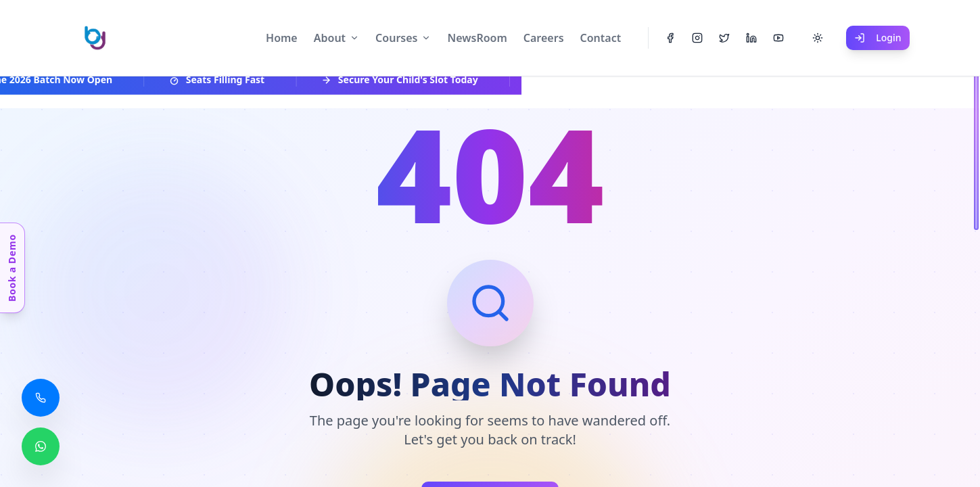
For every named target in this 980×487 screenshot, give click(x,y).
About (330, 38)
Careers (544, 38)
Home (282, 38)
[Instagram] (697, 38)
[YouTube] (778, 38)
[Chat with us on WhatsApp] (41, 446)
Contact (601, 38)
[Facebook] (670, 38)
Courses (396, 38)
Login (878, 38)
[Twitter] (724, 38)
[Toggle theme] (818, 38)
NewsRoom (477, 38)
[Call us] (41, 398)
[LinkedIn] (751, 38)
